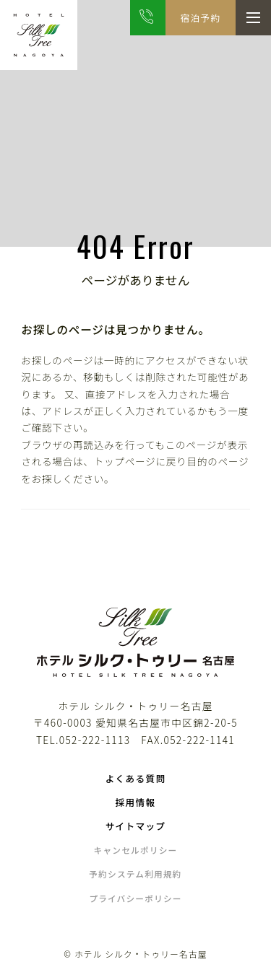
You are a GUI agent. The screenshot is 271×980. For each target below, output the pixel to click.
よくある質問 (136, 778)
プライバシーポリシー (135, 898)
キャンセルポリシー (136, 850)
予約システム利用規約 (135, 874)
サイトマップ (136, 826)
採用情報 (136, 802)
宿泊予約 (200, 18)
